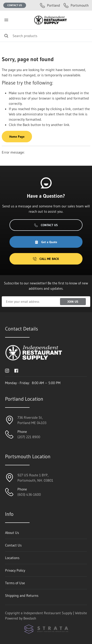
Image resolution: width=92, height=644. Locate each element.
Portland (50, 5)
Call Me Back (46, 259)
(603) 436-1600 (29, 494)
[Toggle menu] (6, 20)
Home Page (17, 137)
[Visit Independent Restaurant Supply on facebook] (16, 370)
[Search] (46, 36)
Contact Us (15, 5)
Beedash (30, 618)
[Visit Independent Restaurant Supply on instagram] (7, 370)
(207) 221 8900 (29, 437)
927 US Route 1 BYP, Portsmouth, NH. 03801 (35, 478)
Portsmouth (76, 5)
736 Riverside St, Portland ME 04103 (32, 420)
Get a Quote (46, 242)
